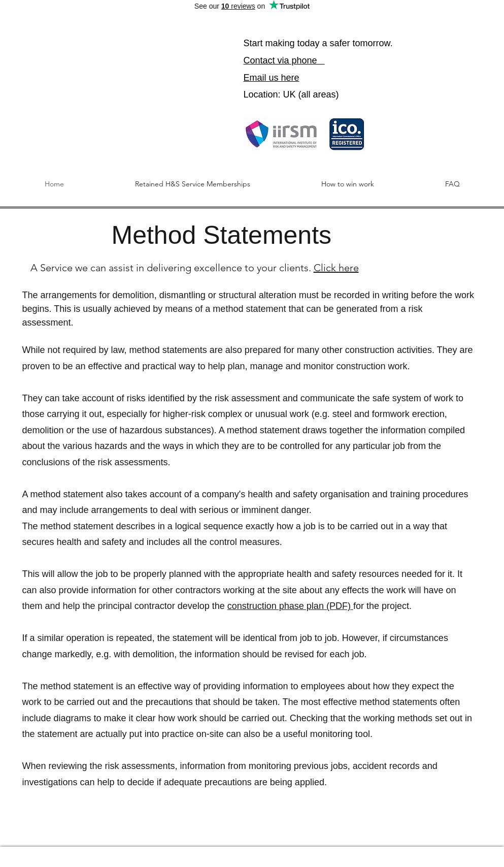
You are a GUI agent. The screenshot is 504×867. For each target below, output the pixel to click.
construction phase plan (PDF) (290, 606)
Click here (336, 268)
